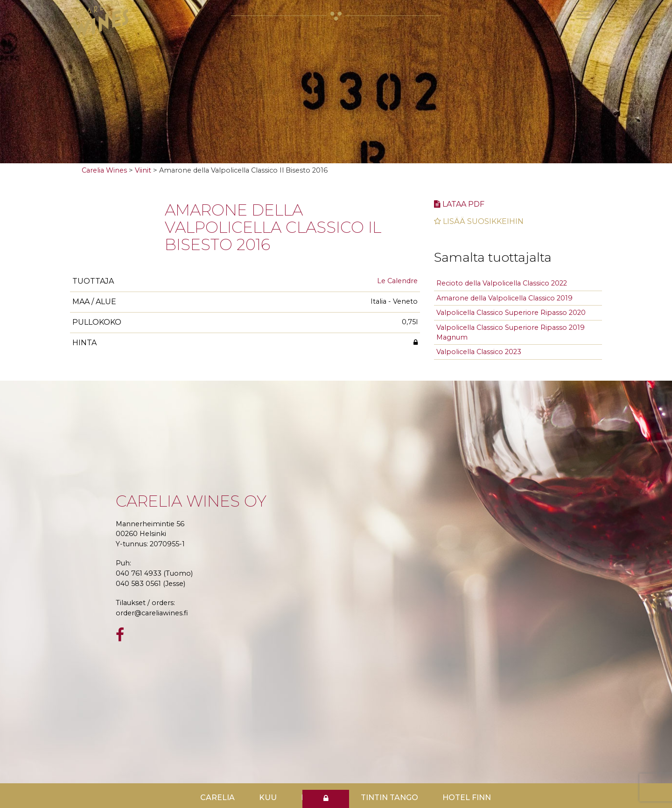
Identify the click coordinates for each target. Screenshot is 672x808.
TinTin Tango (389, 798)
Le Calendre (397, 281)
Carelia (217, 798)
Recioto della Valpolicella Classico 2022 (502, 283)
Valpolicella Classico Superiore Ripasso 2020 (511, 313)
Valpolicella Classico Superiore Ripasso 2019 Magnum (511, 332)
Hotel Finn (467, 798)
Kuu (268, 798)
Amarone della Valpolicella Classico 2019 (504, 298)
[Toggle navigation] (583, 15)
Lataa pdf (459, 204)
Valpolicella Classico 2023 (479, 352)
